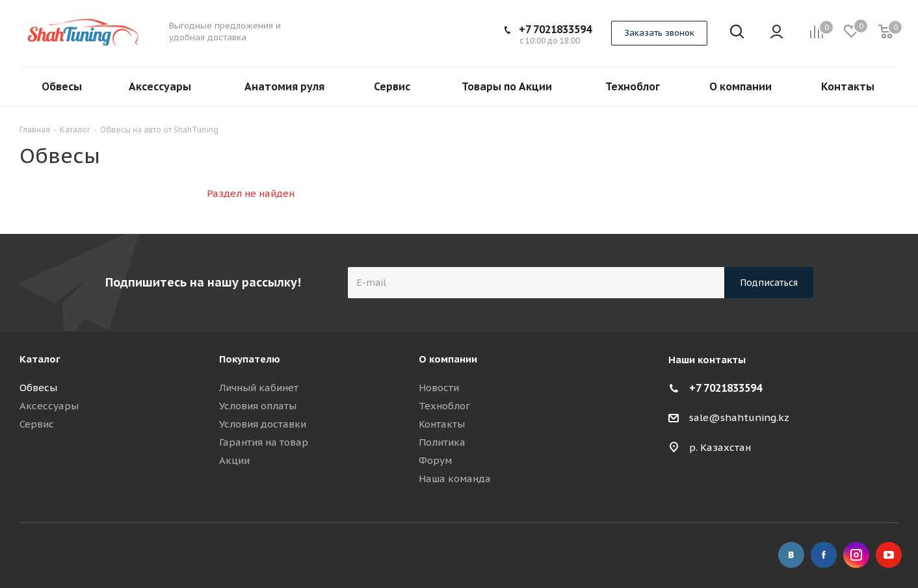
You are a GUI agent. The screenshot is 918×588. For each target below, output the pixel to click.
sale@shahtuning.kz (739, 417)
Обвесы (38, 388)
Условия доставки (263, 424)
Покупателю (250, 359)
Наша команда (455, 479)
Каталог (40, 359)
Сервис (37, 424)
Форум (435, 460)
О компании (448, 359)
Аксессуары (49, 406)
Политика (442, 442)
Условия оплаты (258, 406)
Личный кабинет (259, 388)
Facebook (824, 555)
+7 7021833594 (555, 29)
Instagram (856, 555)
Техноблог (444, 406)
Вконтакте (791, 555)
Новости (439, 388)
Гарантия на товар (264, 442)
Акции (234, 460)
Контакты (442, 424)
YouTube (889, 555)
